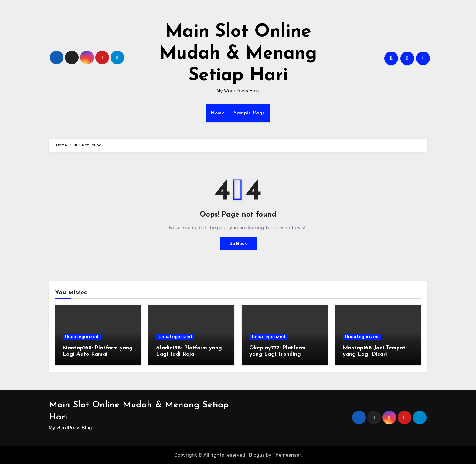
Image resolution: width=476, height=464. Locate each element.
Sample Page (250, 113)
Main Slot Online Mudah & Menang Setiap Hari (238, 54)
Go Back (238, 244)
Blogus (257, 455)
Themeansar (287, 455)
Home (218, 113)
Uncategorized (82, 337)
